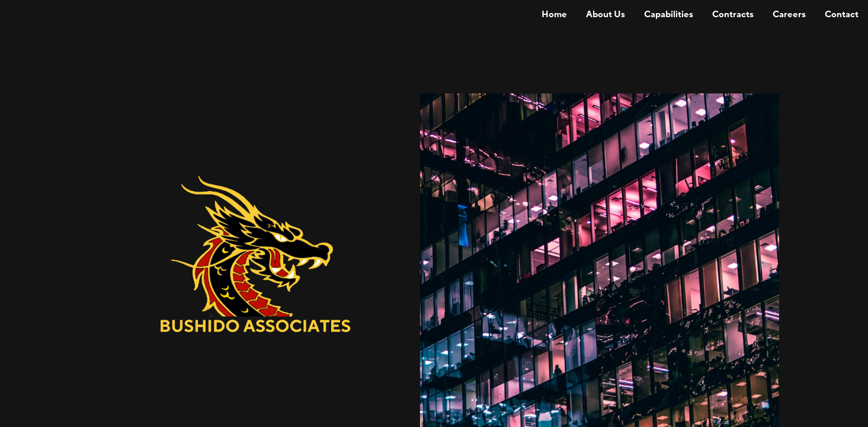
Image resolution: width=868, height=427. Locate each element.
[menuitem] (554, 14)
